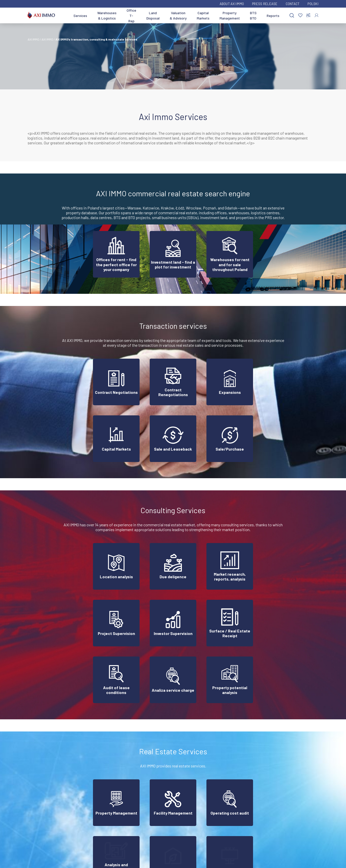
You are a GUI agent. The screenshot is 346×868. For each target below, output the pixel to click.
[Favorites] (300, 16)
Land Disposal (153, 15)
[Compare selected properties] (308, 15)
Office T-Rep (131, 16)
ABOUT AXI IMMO (232, 4)
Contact (293, 4)
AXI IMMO (33, 39)
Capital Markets (203, 15)
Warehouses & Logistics (107, 15)
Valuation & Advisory (178, 15)
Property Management (230, 15)
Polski (313, 4)
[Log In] (316, 15)
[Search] (292, 16)
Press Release (265, 4)
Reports (273, 16)
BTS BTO (253, 15)
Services (80, 16)
